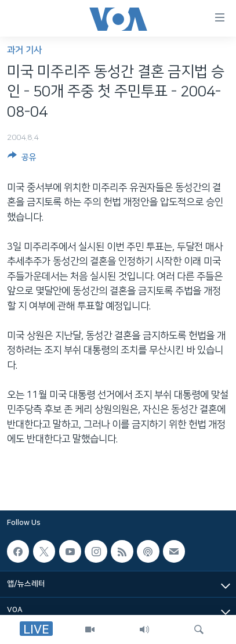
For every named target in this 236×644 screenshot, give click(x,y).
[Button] (22, 159)
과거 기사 (24, 50)
